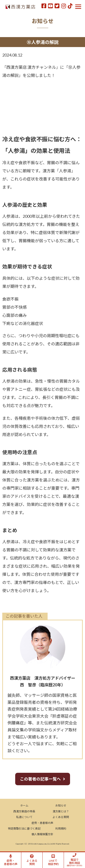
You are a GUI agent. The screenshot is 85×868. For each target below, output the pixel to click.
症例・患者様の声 (42, 823)
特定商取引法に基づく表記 (24, 829)
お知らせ (61, 805)
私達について (24, 817)
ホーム (24, 805)
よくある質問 (61, 817)
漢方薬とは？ (61, 811)
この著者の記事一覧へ (40, 779)
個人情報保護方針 (42, 834)
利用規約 (61, 829)
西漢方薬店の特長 (24, 811)
